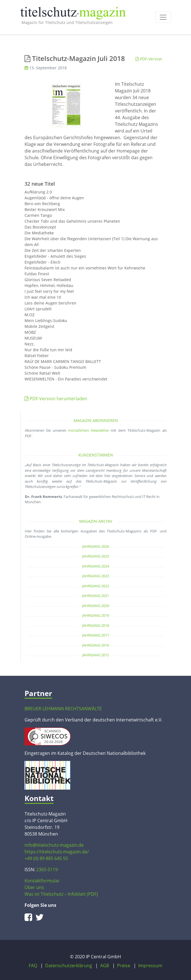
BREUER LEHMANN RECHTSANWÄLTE (63, 709)
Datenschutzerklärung (69, 966)
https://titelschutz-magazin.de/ (57, 852)
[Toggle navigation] (163, 17)
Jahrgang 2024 (96, 566)
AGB (105, 966)
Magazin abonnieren (96, 420)
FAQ (33, 966)
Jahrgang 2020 (96, 606)
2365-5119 (47, 870)
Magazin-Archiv (96, 521)
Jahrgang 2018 (96, 625)
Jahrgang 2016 (96, 645)
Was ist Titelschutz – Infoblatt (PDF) (61, 894)
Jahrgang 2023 (96, 576)
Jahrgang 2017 (96, 635)
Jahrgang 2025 (96, 556)
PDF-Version (149, 59)
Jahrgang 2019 (96, 615)
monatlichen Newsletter (89, 430)
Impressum (150, 966)
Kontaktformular (42, 881)
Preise (124, 966)
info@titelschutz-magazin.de (54, 845)
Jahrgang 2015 (96, 655)
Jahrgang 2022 (96, 586)
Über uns (34, 887)
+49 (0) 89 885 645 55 (46, 858)
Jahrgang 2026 (96, 546)
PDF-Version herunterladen (56, 399)
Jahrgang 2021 (96, 596)
